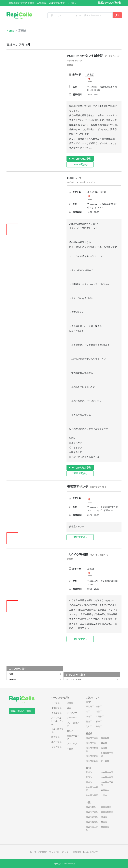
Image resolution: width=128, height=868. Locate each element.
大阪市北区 (91, 807)
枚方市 (104, 822)
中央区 (89, 717)
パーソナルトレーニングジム (57, 721)
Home (10, 31)
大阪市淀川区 (92, 817)
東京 (88, 702)
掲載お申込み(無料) (109, 3)
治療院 (70, 703)
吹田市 (104, 817)
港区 (88, 712)
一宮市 (104, 795)
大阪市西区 (106, 807)
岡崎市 (89, 782)
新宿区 (89, 722)
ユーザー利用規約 (38, 852)
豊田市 (89, 777)
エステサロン (57, 742)
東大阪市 (105, 827)
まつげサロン (57, 708)
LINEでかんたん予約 (80, 159)
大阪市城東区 (92, 822)
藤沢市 (104, 748)
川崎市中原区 (92, 738)
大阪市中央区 (92, 812)
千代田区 (90, 707)
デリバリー (72, 718)
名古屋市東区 (107, 777)
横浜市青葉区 (92, 761)
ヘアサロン (56, 703)
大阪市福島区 (107, 812)
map (90, 80)
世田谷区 (100, 717)
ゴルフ (70, 731)
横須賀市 (105, 738)
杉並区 (99, 722)
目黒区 (99, 712)
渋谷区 (99, 707)
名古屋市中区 (107, 772)
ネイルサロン (57, 713)
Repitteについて (91, 852)
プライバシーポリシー (60, 852)
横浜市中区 (91, 743)
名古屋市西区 (92, 795)
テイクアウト (73, 713)
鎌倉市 (104, 743)
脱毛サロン (56, 737)
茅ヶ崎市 (105, 761)
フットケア (72, 744)
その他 (70, 749)
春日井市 (105, 790)
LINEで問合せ (80, 165)
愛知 (88, 768)
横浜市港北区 (92, 756)
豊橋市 (89, 772)
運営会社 (77, 852)
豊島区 (99, 727)
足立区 (89, 727)
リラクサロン (57, 747)
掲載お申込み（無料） (22, 711)
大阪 (88, 802)
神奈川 (90, 734)
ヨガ (69, 708)
